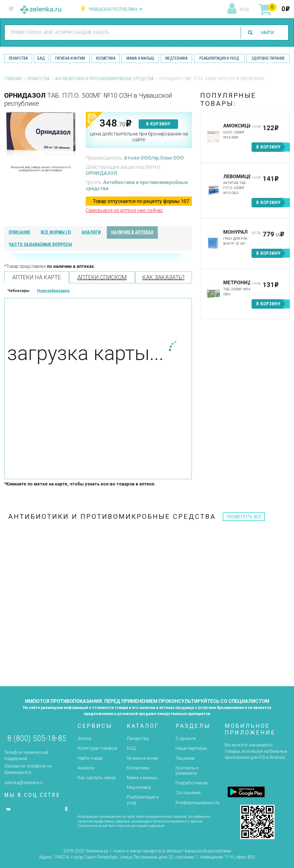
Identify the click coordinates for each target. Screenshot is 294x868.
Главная (13, 79)
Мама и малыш (140, 58)
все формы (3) (56, 232)
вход (244, 9)
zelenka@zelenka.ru (24, 783)
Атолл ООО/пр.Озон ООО (154, 158)
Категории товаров (97, 748)
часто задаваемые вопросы (40, 244)
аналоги (91, 232)
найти (267, 33)
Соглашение (188, 793)
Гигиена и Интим (70, 58)
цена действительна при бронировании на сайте (139, 137)
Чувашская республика (113, 9)
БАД (41, 58)
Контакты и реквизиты (187, 771)
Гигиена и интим (142, 758)
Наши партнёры (191, 748)
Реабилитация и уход (219, 58)
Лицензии (185, 758)
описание (19, 232)
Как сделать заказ (97, 778)
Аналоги (86, 768)
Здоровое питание (268, 58)
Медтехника (177, 58)
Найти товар (90, 758)
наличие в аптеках (132, 232)
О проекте (186, 739)
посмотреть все (244, 517)
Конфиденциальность (198, 803)
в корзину (158, 124)
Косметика (106, 58)
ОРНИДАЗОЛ (102, 173)
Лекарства (18, 58)
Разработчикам (192, 783)
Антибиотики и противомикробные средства (104, 79)
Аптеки (84, 739)
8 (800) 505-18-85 (37, 738)
